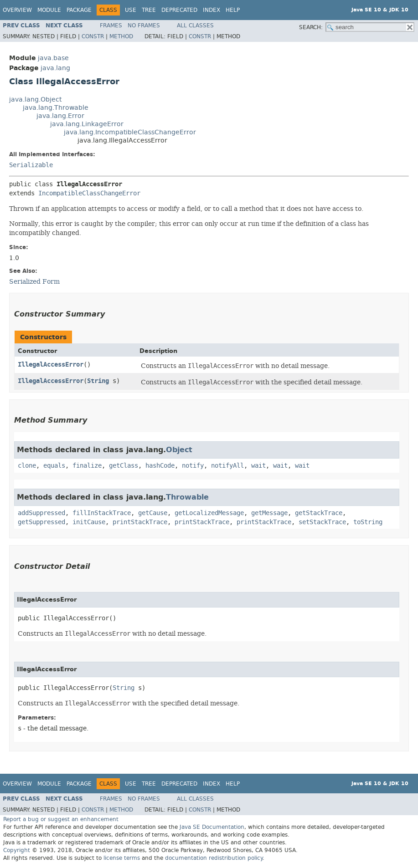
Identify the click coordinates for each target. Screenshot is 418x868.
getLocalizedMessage (209, 513)
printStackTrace (140, 522)
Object (179, 450)
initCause (89, 522)
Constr (93, 36)
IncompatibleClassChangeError (89, 193)
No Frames (144, 26)
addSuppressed (41, 513)
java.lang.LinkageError (87, 124)
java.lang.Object (35, 100)
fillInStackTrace (102, 513)
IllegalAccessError (51, 365)
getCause (153, 513)
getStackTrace (319, 513)
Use (131, 10)
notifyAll (227, 466)
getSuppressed (41, 522)
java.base (53, 58)
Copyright (17, 850)
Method (121, 36)
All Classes (195, 26)
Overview (17, 10)
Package (79, 10)
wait (258, 466)
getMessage (269, 513)
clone (27, 466)
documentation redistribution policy (214, 858)
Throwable (187, 497)
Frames (111, 26)
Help (233, 10)
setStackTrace (322, 522)
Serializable (31, 165)
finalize (87, 466)
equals (54, 466)
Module (49, 10)
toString (368, 522)
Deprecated (179, 10)
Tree (149, 10)
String (98, 381)
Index (212, 10)
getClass (124, 466)
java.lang (55, 68)
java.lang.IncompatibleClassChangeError (130, 132)
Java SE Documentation (212, 827)
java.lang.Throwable (56, 108)
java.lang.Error (60, 116)
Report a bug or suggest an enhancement (61, 819)
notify (193, 466)
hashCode (160, 466)
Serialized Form (34, 281)
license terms (122, 858)
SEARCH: (311, 27)
